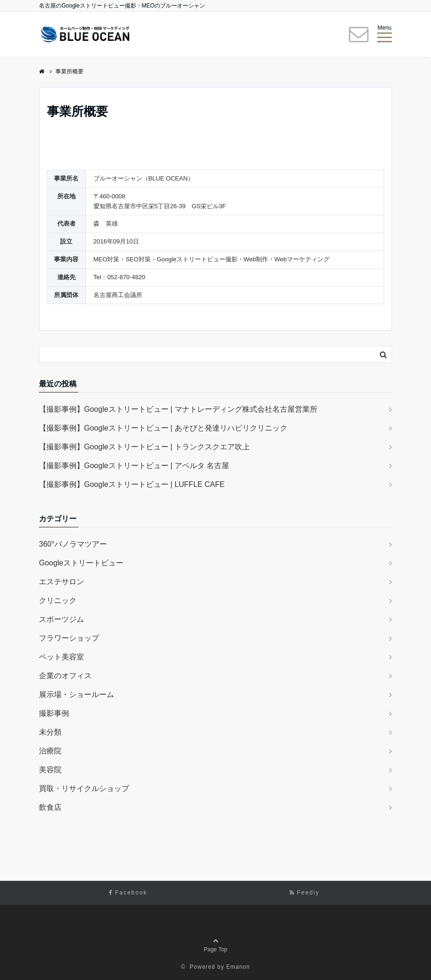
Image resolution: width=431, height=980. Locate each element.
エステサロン (62, 582)
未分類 (50, 732)
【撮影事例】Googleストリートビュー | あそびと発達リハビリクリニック (163, 428)
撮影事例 (54, 713)
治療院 (50, 751)
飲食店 (50, 807)
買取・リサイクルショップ (84, 788)
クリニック (58, 600)
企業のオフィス (65, 676)
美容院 (50, 770)
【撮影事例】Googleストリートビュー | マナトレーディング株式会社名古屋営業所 (178, 409)
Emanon (238, 967)
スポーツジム (62, 619)
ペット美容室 (62, 657)
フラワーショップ (69, 638)
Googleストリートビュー (81, 563)
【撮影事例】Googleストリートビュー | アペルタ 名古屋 (134, 466)
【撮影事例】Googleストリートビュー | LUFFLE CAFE (132, 484)
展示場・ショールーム (77, 694)
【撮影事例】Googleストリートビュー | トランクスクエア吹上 (144, 447)
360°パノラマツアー (73, 544)
